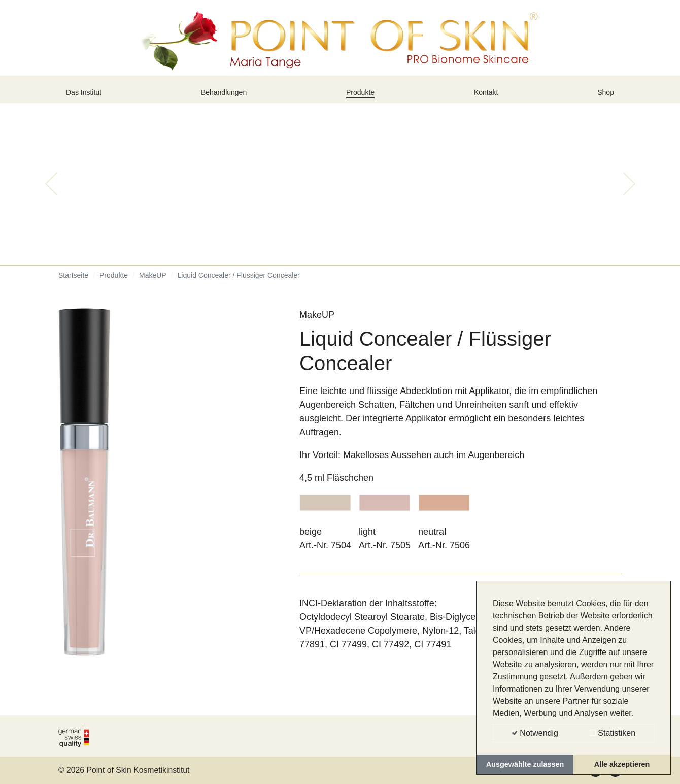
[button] (51, 193)
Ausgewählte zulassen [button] (525, 764)
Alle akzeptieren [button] (622, 764)
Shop (603, 98)
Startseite (73, 284)
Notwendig (535, 733)
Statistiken (613, 733)
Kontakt (488, 98)
